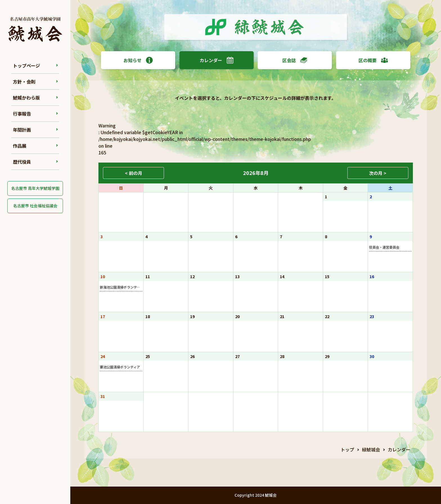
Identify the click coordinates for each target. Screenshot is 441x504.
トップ (347, 449)
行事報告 (22, 114)
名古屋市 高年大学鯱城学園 (35, 188)
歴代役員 (22, 162)
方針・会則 (24, 82)
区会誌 (295, 60)
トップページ (26, 66)
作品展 (20, 146)
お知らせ (138, 60)
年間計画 (22, 130)
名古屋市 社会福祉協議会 (35, 206)
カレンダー (217, 60)
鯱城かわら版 (26, 98)
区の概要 (373, 60)
